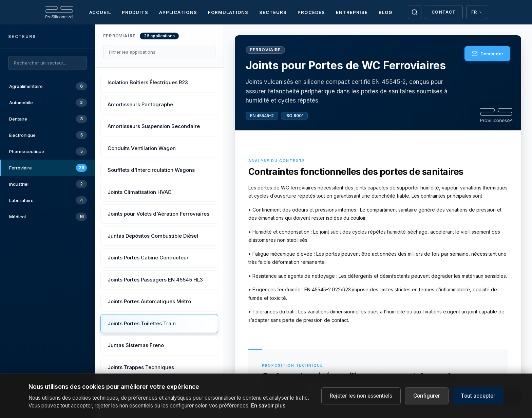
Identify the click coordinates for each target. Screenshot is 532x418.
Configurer (427, 398)
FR (477, 12)
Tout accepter (478, 398)
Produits (135, 12)
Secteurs (273, 12)
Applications (178, 12)
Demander (487, 54)
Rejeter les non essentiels (361, 398)
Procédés (311, 12)
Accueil (100, 12)
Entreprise (352, 12)
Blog (385, 12)
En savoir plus (268, 408)
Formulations (228, 12)
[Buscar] (414, 12)
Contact (444, 12)
